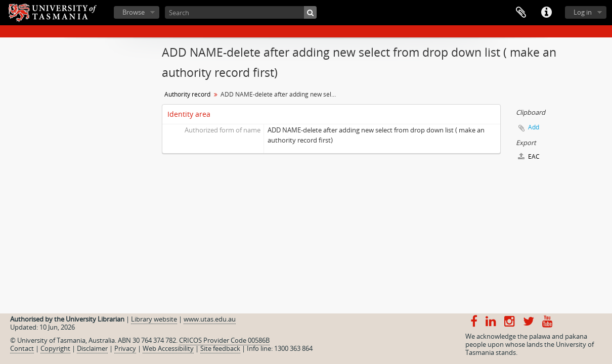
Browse (134, 12)
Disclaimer (92, 348)
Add (534, 127)
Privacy (125, 348)
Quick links (546, 13)
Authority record (187, 94)
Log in (583, 12)
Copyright (55, 348)
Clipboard (521, 13)
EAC (529, 156)
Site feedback (220, 348)
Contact (22, 348)
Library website (154, 319)
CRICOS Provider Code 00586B (224, 340)
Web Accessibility (168, 348)
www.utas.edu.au (210, 319)
